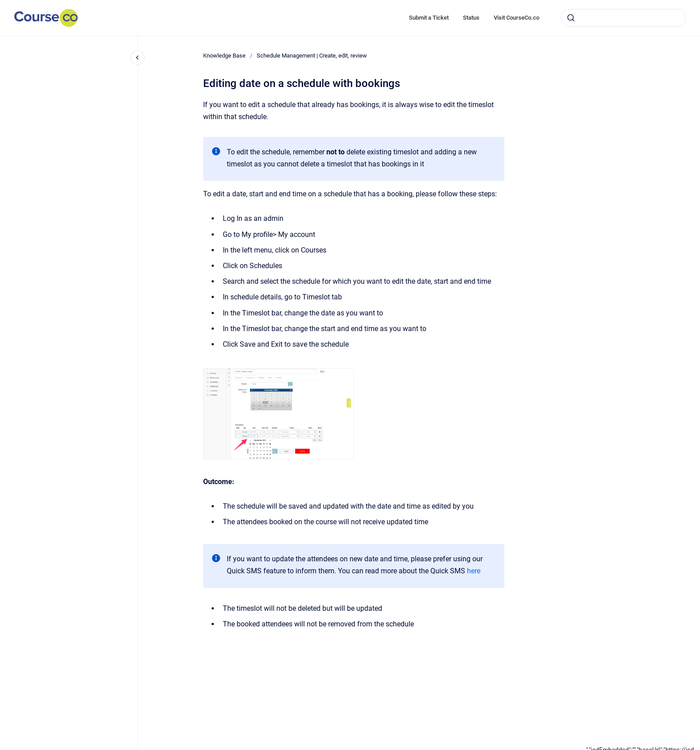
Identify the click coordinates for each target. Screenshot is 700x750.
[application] (643, 748)
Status (471, 18)
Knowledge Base (224, 56)
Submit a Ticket (429, 18)
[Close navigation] (137, 58)
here (474, 571)
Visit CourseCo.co (517, 18)
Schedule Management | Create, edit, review (312, 56)
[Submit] (571, 18)
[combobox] (623, 18)
